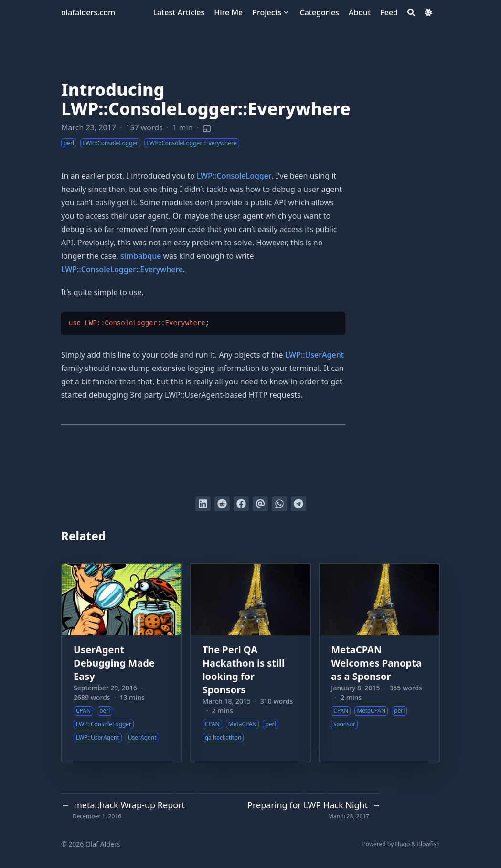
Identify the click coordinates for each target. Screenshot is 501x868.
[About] (360, 12)
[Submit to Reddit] (222, 504)
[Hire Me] (228, 12)
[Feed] (389, 12)
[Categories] (320, 12)
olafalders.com (88, 12)
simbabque (141, 256)
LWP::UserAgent (314, 355)
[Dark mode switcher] (428, 12)
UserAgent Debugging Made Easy (114, 663)
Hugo (402, 844)
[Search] (411, 12)
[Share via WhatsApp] (279, 504)
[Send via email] (260, 504)
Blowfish (428, 844)
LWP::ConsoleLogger (234, 176)
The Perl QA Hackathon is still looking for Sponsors (244, 670)
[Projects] (267, 12)
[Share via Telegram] (298, 504)
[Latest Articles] (179, 12)
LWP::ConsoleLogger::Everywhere (122, 269)
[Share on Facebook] (241, 504)
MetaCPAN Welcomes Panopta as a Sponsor (376, 663)
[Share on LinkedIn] (203, 504)
